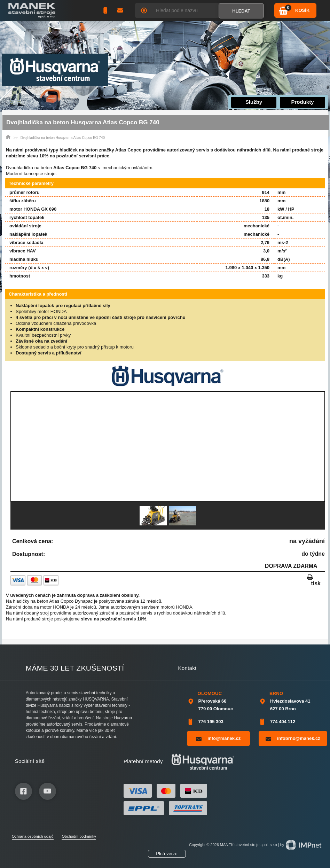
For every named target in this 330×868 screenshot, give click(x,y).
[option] (153, 516)
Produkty (303, 102)
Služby (254, 102)
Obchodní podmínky (79, 836)
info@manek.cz (218, 738)
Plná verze (167, 854)
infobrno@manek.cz (293, 738)
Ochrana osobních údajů (33, 836)
